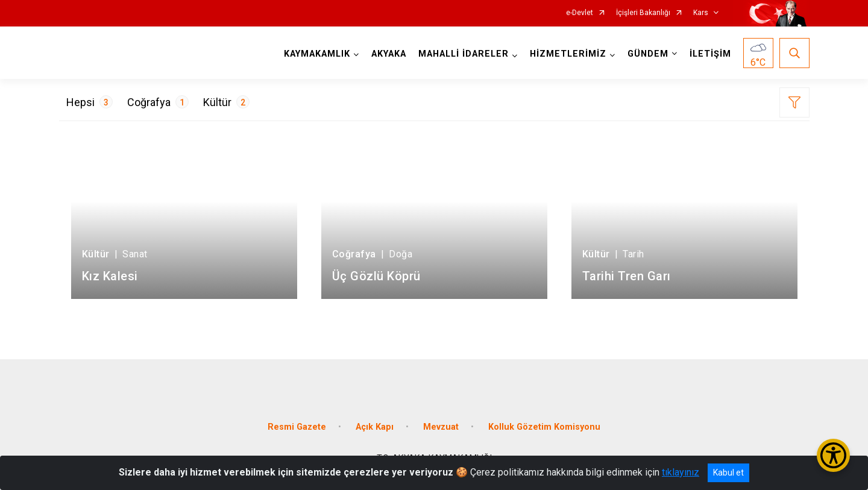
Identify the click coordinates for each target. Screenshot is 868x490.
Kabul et (728, 473)
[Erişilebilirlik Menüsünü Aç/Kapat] (833, 455)
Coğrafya (158, 102)
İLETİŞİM (710, 54)
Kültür (226, 102)
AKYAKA (389, 54)
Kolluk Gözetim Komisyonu (544, 427)
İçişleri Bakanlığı (643, 13)
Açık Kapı (375, 427)
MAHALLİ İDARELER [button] (464, 54)
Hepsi (90, 102)
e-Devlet (580, 13)
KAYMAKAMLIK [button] (317, 54)
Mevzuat (441, 427)
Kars (701, 13)
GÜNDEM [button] (648, 54)
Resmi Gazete (297, 427)
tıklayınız (681, 472)
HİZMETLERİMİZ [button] (568, 54)
